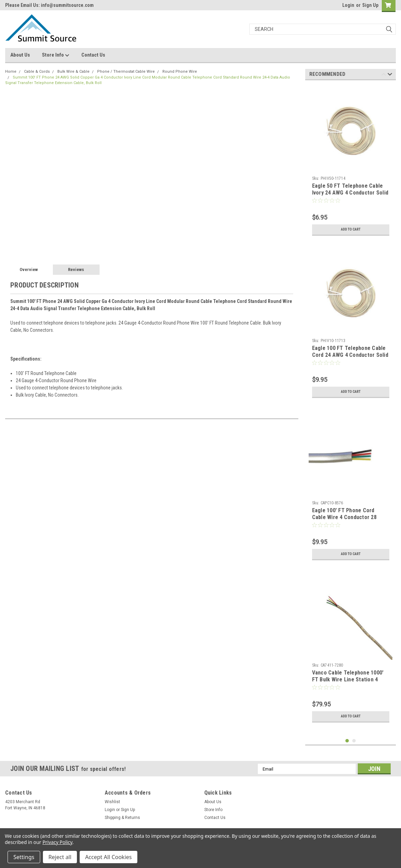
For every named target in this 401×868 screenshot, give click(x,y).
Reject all (60, 857)
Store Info (56, 55)
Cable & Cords (37, 72)
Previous (384, 75)
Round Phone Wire (180, 72)
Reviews (76, 269)
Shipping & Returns (122, 818)
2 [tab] (354, 741)
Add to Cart (351, 230)
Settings (24, 857)
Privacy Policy (58, 842)
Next (390, 75)
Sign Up (370, 5)
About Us (20, 55)
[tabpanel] (351, 162)
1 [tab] (347, 741)
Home (11, 72)
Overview (29, 269)
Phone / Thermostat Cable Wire (126, 72)
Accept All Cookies (108, 857)
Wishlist (112, 802)
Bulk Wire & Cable (73, 72)
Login (348, 5)
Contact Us (93, 55)
